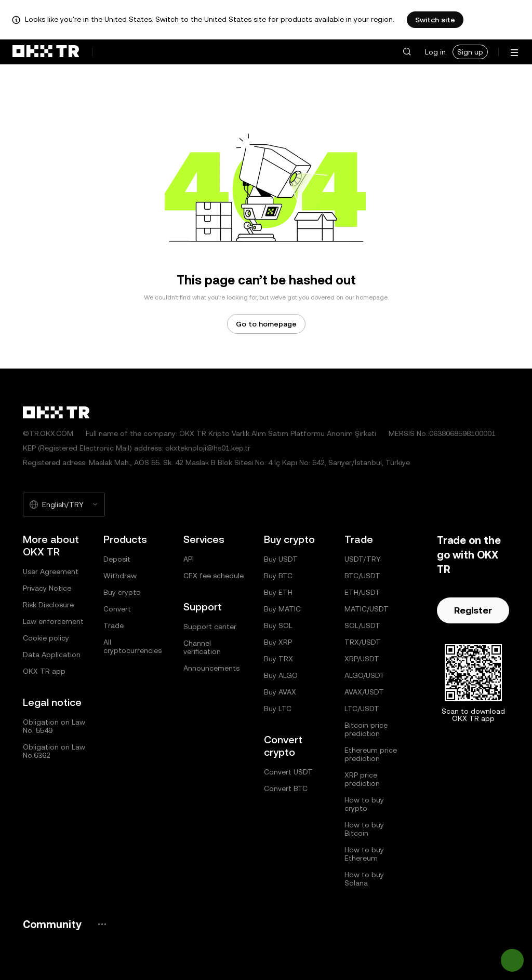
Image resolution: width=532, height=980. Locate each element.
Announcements (211, 668)
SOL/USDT (362, 625)
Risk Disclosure (48, 605)
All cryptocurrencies (132, 646)
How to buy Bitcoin (364, 829)
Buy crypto (122, 592)
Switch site (435, 20)
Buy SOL (278, 625)
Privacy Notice (47, 588)
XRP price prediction (362, 779)
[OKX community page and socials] (102, 924)
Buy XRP (278, 642)
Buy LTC (278, 709)
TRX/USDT (363, 642)
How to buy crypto (364, 804)
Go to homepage (266, 324)
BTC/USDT (362, 576)
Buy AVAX (280, 692)
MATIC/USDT (367, 609)
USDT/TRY (363, 559)
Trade (114, 625)
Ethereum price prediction (371, 754)
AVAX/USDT (364, 692)
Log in (435, 52)
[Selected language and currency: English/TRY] (64, 505)
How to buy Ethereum (364, 854)
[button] (407, 52)
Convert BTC (286, 788)
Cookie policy (46, 638)
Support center (210, 627)
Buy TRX (278, 659)
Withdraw (120, 576)
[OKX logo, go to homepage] (46, 52)
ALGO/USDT (365, 675)
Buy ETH (278, 592)
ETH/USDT (362, 592)
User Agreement (51, 571)
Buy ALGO (281, 675)
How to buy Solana (364, 879)
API (189, 559)
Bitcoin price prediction (366, 729)
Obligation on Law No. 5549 (54, 726)
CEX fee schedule (214, 576)
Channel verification (202, 647)
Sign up (470, 52)
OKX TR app (44, 671)
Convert (117, 609)
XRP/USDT (362, 659)
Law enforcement (53, 621)
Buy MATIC (282, 609)
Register (473, 610)
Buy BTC (278, 576)
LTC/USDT (362, 709)
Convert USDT (288, 772)
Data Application (52, 655)
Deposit (117, 559)
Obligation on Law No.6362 (54, 751)
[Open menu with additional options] (514, 53)
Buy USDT (281, 559)
